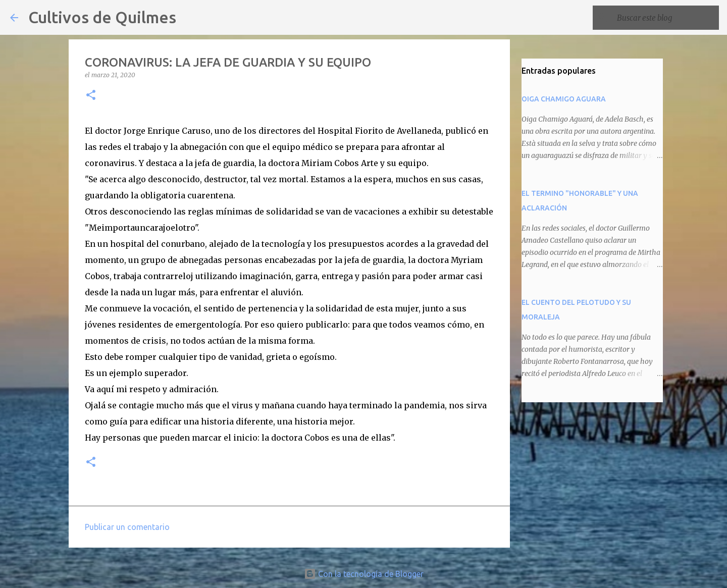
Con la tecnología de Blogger (364, 574)
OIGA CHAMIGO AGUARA (564, 99)
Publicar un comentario (127, 527)
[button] (91, 96)
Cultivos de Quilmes (102, 17)
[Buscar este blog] (666, 18)
